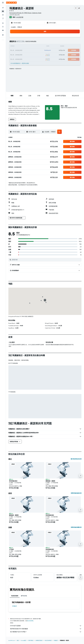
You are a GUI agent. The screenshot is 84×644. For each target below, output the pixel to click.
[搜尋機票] (3, 8)
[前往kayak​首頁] (11, 3)
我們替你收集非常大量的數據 (46, 629)
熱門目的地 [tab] (24, 596)
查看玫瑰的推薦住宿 (76, 527)
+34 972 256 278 (14, 15)
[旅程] (3, 35)
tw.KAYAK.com (12, 640)
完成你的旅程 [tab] (15, 596)
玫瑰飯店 (15, 606)
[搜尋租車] (3, 15)
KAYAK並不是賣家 (46, 626)
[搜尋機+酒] (3, 18)
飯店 (18, 640)
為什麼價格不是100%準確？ (46, 632)
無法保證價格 (30, 621)
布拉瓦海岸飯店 (48, 640)
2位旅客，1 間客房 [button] (16, 27)
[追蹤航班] (3, 27)
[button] (3, 3)
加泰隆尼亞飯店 (39, 640)
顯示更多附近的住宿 (76, 459)
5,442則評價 (20, 17)
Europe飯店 (24, 640)
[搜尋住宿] (3, 11)
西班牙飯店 (31, 640)
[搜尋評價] (46, 260)
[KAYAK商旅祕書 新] (3, 30)
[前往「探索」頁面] (3, 23)
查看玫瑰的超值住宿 (76, 493)
